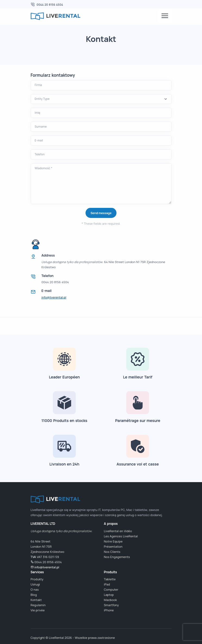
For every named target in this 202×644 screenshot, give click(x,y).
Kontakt (36, 600)
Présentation (113, 546)
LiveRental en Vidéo (118, 531)
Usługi (35, 584)
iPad (107, 584)
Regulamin (38, 605)
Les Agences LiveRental (121, 536)
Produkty (37, 579)
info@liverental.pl (54, 297)
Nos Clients (112, 552)
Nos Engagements (117, 557)
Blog (34, 595)
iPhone (109, 610)
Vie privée (38, 610)
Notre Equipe (113, 541)
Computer (111, 589)
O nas (35, 589)
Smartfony (111, 605)
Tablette (110, 579)
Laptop (109, 595)
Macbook (111, 600)
